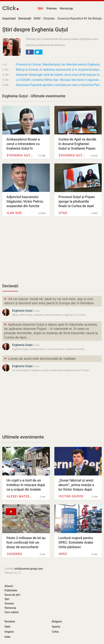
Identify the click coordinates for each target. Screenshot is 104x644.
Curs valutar (12, 612)
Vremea (51, 8)
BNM (37, 18)
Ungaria (9, 632)
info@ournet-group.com (29, 569)
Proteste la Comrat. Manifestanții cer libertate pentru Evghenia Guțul (59, 64)
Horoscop (66, 8)
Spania (56, 627)
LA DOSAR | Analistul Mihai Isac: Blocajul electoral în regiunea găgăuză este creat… (59, 80)
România (10, 621)
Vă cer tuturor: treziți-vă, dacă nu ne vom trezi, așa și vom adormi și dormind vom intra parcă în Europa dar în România (49, 301)
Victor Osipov (71, 496)
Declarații (10, 286)
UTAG (63, 213)
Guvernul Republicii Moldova (76, 18)
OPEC (63, 554)
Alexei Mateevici (20, 496)
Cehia (55, 632)
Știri (40, 8)
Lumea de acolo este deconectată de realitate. (40, 359)
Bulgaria (57, 621)
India (7, 637)
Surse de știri (12, 595)
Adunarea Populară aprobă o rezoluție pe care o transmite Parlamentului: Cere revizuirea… (59, 85)
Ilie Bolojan (95, 18)
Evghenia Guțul (20, 155)
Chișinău (49, 18)
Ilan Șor (14, 213)
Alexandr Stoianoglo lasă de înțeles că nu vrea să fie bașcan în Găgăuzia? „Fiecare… (59, 75)
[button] (30, 52)
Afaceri (9, 586)
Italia (7, 627)
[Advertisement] (52, 252)
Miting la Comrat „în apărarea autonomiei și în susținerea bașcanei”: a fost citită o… (59, 70)
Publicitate (11, 590)
